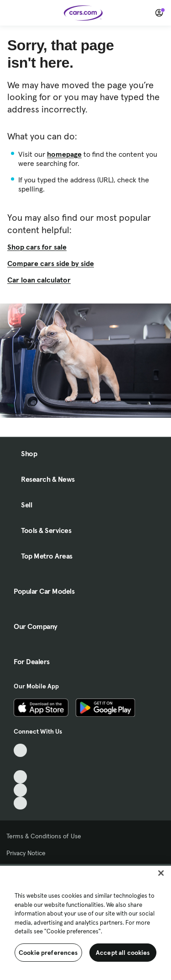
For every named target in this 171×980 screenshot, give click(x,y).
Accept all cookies (123, 953)
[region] (85, 922)
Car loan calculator (39, 280)
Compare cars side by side (51, 263)
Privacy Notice (26, 853)
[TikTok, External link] (20, 750)
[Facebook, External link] (20, 764)
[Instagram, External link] (20, 790)
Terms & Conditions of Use (44, 836)
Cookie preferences (48, 953)
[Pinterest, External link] (20, 803)
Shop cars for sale (37, 247)
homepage (64, 154)
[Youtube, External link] (20, 777)
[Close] (161, 873)
